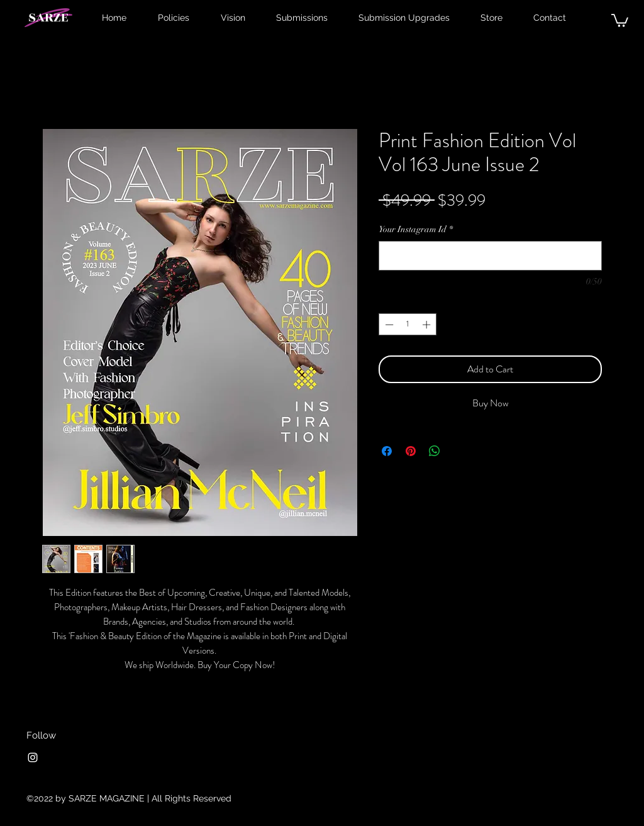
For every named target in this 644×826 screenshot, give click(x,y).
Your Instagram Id (416, 229)
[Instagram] (33, 757)
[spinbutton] (408, 325)
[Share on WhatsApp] (435, 451)
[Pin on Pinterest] (411, 451)
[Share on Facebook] (387, 451)
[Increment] (428, 325)
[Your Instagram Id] (490, 256)
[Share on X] (458, 451)
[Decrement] (388, 325)
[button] (620, 20)
